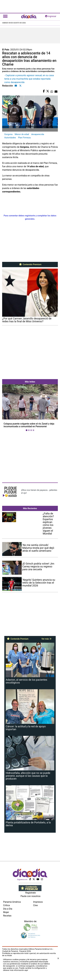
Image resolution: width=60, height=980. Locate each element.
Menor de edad (22, 134)
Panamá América (12, 902)
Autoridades (10, 138)
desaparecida (38, 134)
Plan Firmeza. (25, 138)
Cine (35, 905)
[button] (6, 408)
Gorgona (8, 134)
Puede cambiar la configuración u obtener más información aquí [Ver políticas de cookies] (25, 969)
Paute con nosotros (31, 896)
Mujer (6, 912)
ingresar (51, 16)
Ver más (46, 639)
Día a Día (8, 909)
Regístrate (30, 893)
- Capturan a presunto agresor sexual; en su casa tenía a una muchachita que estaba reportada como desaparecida (29, 79)
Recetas (7, 916)
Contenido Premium (30, 264)
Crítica (6, 905)
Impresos (38, 902)
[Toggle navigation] (5, 16)
